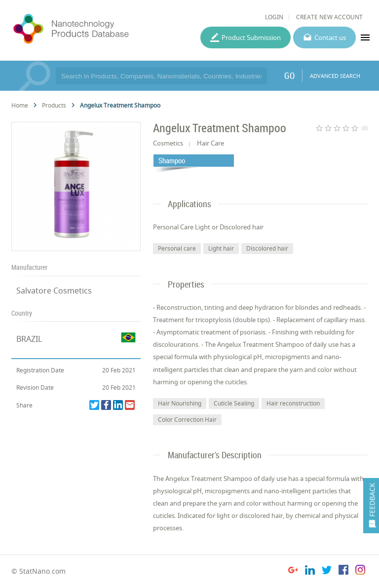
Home (20, 105)
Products (54, 105)
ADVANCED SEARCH (335, 76)
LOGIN (274, 17)
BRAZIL (29, 339)
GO (289, 75)
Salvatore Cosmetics (54, 291)
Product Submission (251, 37)
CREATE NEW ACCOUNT (329, 17)
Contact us (330, 37)
